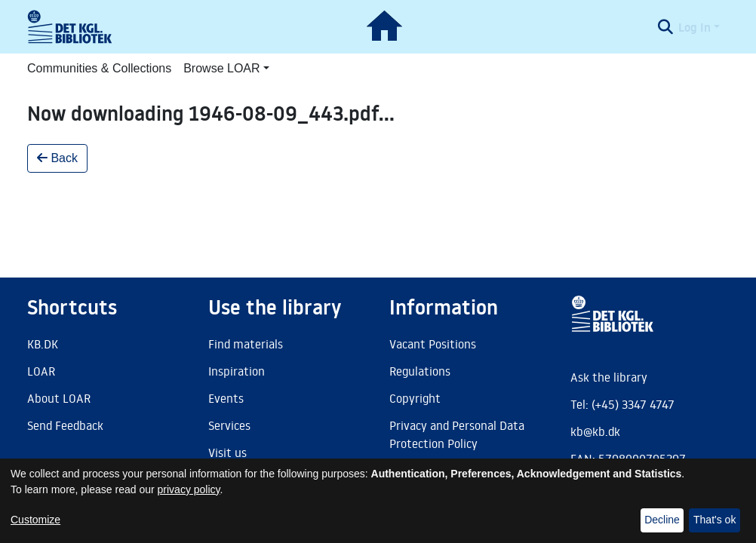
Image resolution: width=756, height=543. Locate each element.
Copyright (415, 398)
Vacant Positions (433, 344)
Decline (662, 520)
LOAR (41, 371)
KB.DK (43, 344)
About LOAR (59, 398)
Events (226, 398)
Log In (695, 27)
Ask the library (609, 377)
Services (229, 425)
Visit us (227, 452)
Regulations (420, 371)
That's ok (715, 520)
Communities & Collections (99, 68)
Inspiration (237, 371)
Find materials (246, 344)
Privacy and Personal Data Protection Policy (457, 434)
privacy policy (189, 489)
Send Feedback (65, 425)
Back (57, 158)
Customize (35, 520)
